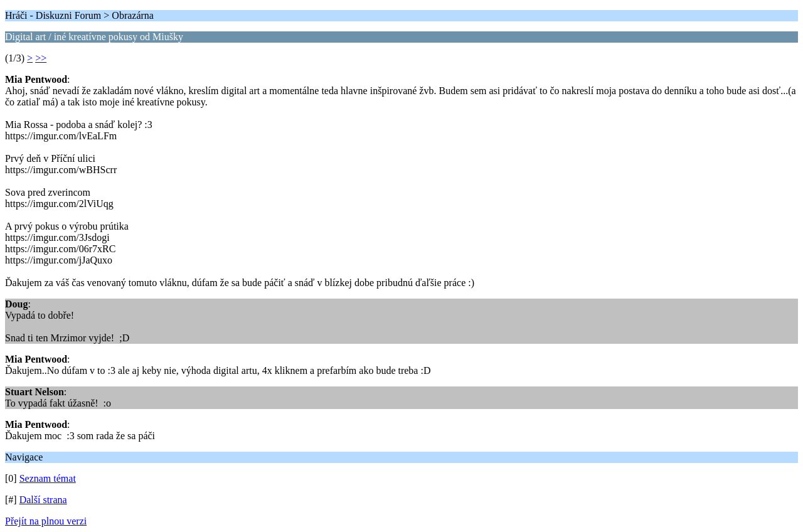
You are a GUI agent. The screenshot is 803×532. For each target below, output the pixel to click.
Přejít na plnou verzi (46, 521)
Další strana (43, 500)
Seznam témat (48, 478)
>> (41, 58)
